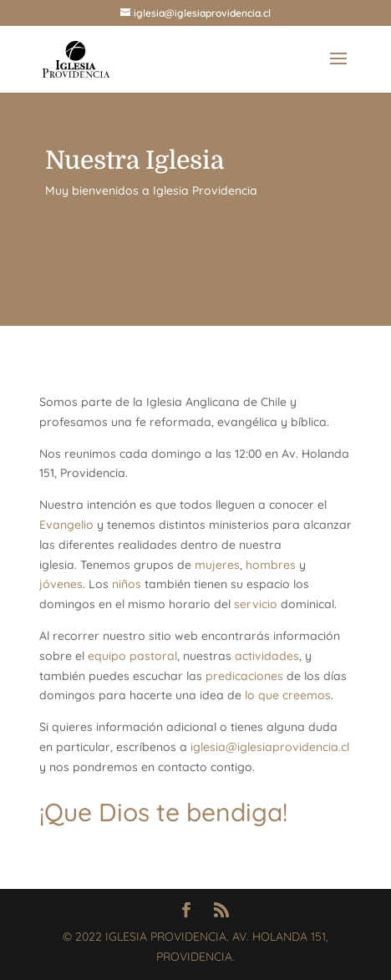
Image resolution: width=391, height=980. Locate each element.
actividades (267, 656)
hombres (271, 565)
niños (127, 584)
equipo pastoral (132, 656)
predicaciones (244, 676)
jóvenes (61, 584)
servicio (256, 604)
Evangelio (66, 525)
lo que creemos (288, 695)
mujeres (217, 565)
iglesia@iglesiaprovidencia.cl (270, 747)
